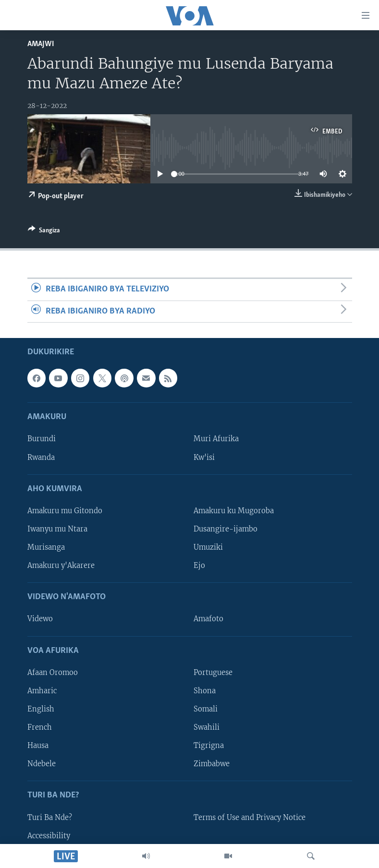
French (40, 727)
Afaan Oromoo (53, 673)
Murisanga (46, 547)
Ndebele (42, 764)
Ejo (199, 566)
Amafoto (208, 619)
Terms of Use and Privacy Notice (250, 817)
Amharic (42, 691)
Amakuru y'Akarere (61, 566)
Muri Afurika (216, 439)
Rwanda (41, 457)
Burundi (42, 439)
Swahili (207, 727)
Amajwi (41, 44)
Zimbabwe (212, 764)
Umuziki (208, 547)
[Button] (44, 232)
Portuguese (213, 673)
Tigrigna (209, 746)
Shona (205, 691)
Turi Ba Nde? (50, 817)
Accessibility (49, 836)
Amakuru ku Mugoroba (234, 511)
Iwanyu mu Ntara (57, 529)
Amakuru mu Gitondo (65, 511)
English (41, 709)
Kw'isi (204, 457)
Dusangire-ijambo (226, 529)
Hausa (38, 746)
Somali (206, 709)
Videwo (40, 619)
